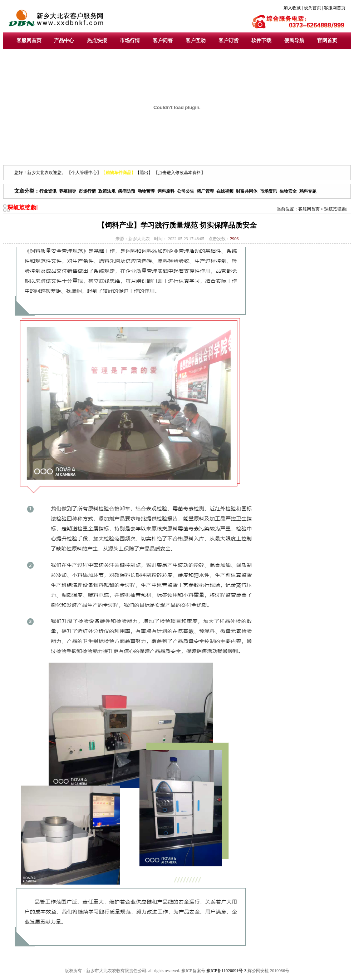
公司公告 (186, 191)
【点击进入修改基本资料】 (180, 173)
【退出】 (144, 173)
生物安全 (288, 191)
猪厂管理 (205, 191)
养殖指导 (68, 191)
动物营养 (146, 191)
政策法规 (107, 191)
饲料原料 (166, 191)
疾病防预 (127, 191)
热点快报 (97, 41)
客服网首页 (29, 41)
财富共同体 (247, 191)
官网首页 (327, 41)
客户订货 (228, 41)
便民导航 (294, 41)
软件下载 (261, 41)
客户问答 (163, 41)
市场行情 (130, 41)
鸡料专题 (308, 191)
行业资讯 (48, 191)
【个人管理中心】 (84, 173)
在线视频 (225, 191)
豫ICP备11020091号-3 (226, 971)
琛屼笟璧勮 (336, 209)
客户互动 (196, 41)
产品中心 (64, 41)
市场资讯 (269, 191)
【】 (118, 173)
